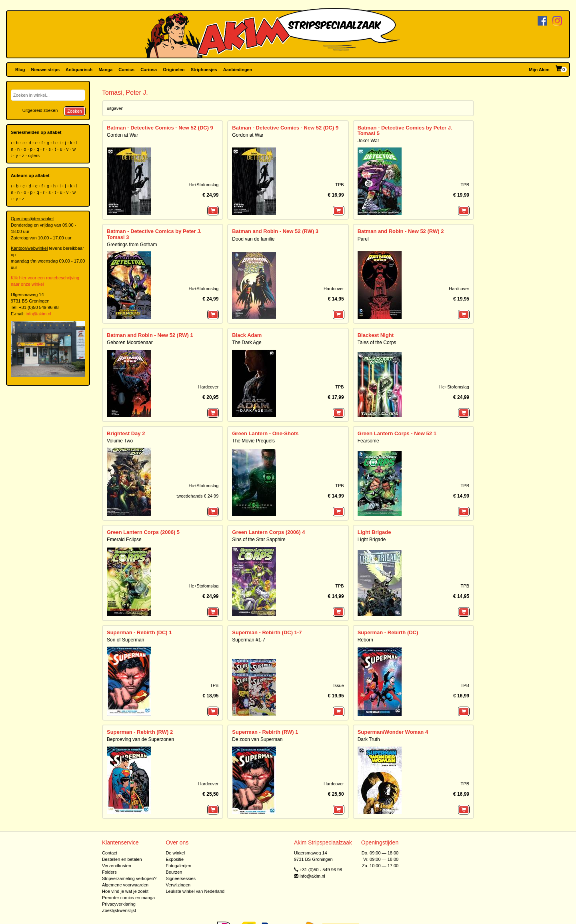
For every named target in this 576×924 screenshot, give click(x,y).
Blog (20, 70)
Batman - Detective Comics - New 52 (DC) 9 (160, 128)
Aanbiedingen (238, 70)
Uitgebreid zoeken (40, 110)
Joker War (368, 141)
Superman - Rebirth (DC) (388, 632)
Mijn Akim (539, 70)
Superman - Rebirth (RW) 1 (265, 732)
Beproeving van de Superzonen (140, 739)
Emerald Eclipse (124, 540)
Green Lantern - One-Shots (265, 433)
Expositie (175, 859)
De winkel (175, 853)
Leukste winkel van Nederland (195, 891)
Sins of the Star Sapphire (259, 540)
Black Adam (247, 335)
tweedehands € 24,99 (197, 496)
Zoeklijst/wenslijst (119, 910)
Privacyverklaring (119, 904)
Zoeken (75, 111)
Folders (109, 872)
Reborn (365, 640)
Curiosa (149, 70)
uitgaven (115, 108)
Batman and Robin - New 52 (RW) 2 (401, 231)
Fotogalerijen (178, 866)
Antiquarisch (79, 70)
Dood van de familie (253, 239)
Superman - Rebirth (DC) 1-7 (267, 632)
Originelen (174, 70)
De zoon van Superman (257, 739)
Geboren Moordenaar (130, 343)
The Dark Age (247, 343)
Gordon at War (122, 135)
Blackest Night (376, 335)
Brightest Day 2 (126, 433)
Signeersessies (181, 878)
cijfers (34, 155)
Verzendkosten (117, 866)
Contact (110, 853)
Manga (105, 70)
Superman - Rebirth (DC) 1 (139, 632)
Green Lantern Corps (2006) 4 (268, 532)
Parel (363, 239)
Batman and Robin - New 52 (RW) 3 (275, 231)
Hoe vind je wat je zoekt (125, 891)
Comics (126, 70)
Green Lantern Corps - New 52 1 (397, 433)
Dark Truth (369, 739)
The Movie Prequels (253, 441)
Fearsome (368, 441)
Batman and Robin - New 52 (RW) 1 (150, 335)
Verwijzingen (178, 885)
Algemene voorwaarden (125, 885)
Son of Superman (125, 640)
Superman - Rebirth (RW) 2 (140, 732)
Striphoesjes (204, 70)
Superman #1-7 (249, 640)
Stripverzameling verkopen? (129, 878)
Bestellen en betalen (122, 859)
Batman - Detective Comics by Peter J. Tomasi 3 (154, 234)
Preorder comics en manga (128, 898)
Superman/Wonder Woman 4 (393, 732)
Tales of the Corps (377, 343)
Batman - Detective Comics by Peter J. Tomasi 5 (405, 130)
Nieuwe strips (46, 70)
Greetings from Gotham (132, 245)
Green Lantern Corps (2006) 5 (143, 532)
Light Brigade (374, 532)
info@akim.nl (38, 314)
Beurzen (174, 872)
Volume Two (120, 441)
